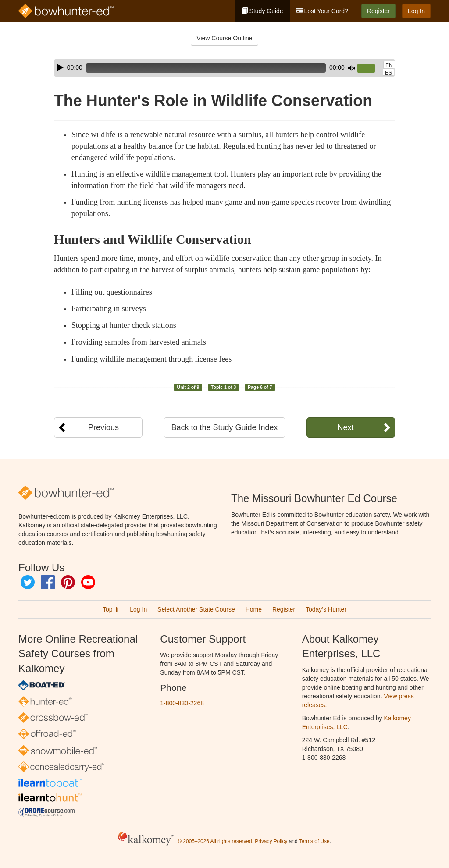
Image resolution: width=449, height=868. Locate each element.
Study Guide (262, 11)
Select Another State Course (196, 609)
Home (254, 609)
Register (378, 11)
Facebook (48, 582)
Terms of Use (314, 842)
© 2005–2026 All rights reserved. (216, 842)
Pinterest (68, 582)
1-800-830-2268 (182, 703)
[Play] (60, 68)
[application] (224, 68)
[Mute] (352, 68)
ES (388, 73)
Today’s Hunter (326, 609)
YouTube (88, 582)
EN (389, 65)
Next (345, 427)
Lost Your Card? (322, 11)
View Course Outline (224, 38)
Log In (416, 11)
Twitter (28, 582)
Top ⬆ (111, 609)
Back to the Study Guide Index (224, 427)
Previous (103, 427)
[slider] (206, 68)
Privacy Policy (271, 842)
